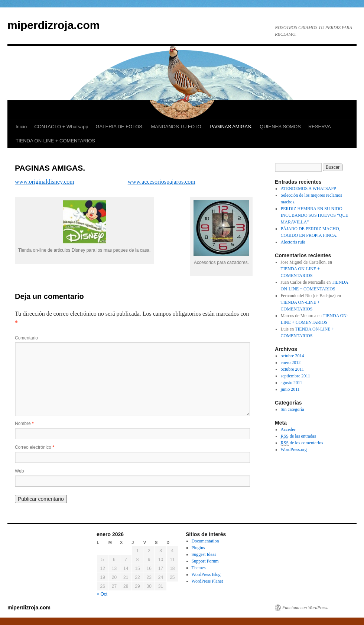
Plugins (198, 548)
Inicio (21, 127)
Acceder (288, 429)
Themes (199, 568)
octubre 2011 (292, 369)
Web (19, 471)
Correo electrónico (35, 447)
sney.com (63, 182)
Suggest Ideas (204, 554)
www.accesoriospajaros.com (162, 182)
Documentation (205, 541)
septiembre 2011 (295, 376)
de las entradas (298, 436)
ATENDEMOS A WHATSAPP (308, 189)
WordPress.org (294, 450)
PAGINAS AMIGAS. (231, 127)
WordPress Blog (206, 574)
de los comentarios (302, 443)
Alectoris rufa (293, 242)
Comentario (26, 338)
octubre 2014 (292, 356)
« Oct (102, 594)
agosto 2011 (292, 383)
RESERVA (320, 127)
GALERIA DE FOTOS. (119, 127)
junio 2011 (290, 389)
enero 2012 (291, 363)
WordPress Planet (207, 581)
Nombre (24, 423)
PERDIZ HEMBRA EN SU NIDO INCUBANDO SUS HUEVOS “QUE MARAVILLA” (315, 215)
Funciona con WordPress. (305, 608)
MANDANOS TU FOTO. (177, 127)
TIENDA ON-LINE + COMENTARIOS (55, 141)
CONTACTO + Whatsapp (61, 127)
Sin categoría (292, 409)
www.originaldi (33, 182)
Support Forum (205, 561)
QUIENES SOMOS (280, 127)
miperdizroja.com (53, 25)
